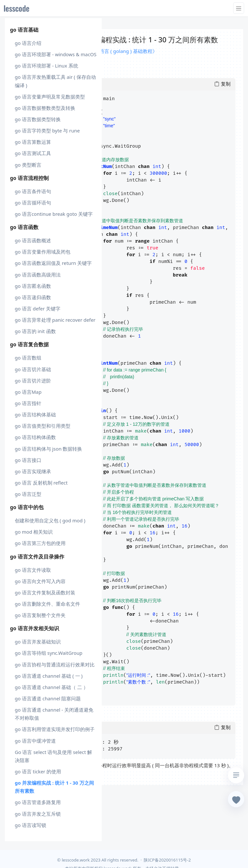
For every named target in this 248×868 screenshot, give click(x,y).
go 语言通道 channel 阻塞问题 (48, 698)
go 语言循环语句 (33, 203)
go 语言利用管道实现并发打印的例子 (55, 729)
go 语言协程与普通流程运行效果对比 (55, 664)
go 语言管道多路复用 (38, 802)
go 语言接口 (28, 460)
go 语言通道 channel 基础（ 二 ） (52, 687)
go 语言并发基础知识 (38, 642)
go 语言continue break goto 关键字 (54, 214)
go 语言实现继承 (33, 471)
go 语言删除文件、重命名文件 (47, 604)
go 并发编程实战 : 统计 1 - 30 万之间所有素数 (54, 787)
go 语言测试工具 (33, 153)
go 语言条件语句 (33, 191)
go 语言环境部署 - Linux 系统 (46, 66)
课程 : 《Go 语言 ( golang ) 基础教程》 (115, 51)
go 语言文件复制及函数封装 (45, 592)
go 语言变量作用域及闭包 (43, 252)
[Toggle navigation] (239, 8)
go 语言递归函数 (33, 297)
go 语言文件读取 (33, 570)
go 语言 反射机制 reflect (41, 483)
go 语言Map (28, 392)
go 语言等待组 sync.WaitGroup (49, 653)
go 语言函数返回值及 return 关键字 (53, 263)
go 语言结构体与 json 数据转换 (49, 449)
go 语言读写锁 (31, 825)
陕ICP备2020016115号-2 (167, 860)
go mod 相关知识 (34, 532)
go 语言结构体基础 (35, 414)
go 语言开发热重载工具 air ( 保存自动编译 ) (55, 81)
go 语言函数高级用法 (38, 275)
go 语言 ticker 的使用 (38, 771)
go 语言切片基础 (33, 369)
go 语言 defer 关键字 (38, 309)
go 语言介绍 (28, 43)
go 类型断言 (28, 165)
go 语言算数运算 (33, 142)
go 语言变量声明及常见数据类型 (50, 97)
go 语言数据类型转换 (38, 119)
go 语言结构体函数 (35, 437)
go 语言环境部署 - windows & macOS (56, 54)
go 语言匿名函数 (33, 286)
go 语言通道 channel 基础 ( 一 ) (49, 676)
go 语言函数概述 (33, 240)
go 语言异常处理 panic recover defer (55, 320)
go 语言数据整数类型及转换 (45, 108)
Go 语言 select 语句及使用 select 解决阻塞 (53, 756)
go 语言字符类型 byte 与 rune (47, 131)
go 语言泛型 (28, 494)
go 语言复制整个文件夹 (40, 615)
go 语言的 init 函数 (35, 331)
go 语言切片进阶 (33, 381)
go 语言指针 (28, 403)
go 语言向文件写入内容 (40, 581)
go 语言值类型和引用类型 (43, 426)
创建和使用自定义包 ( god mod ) (50, 520)
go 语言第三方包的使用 (40, 543)
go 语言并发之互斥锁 (38, 814)
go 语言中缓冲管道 (35, 741)
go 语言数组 (28, 358)
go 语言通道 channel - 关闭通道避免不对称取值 (54, 714)
